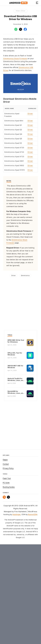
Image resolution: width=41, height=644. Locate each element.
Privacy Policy (8, 558)
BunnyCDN (33, 604)
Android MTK (18, 3)
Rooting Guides (9, 577)
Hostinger (17, 604)
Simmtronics (25, 365)
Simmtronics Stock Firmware (15, 59)
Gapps (5, 549)
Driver (23, 11)
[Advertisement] (20, 117)
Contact (6, 554)
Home (18, 11)
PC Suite (6, 572)
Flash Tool (7, 568)
